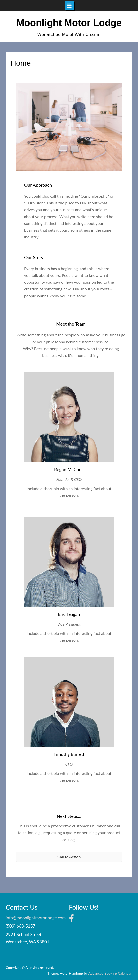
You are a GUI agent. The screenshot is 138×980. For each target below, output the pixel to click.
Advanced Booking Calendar (110, 973)
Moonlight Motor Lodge (69, 23)
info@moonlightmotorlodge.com (36, 918)
